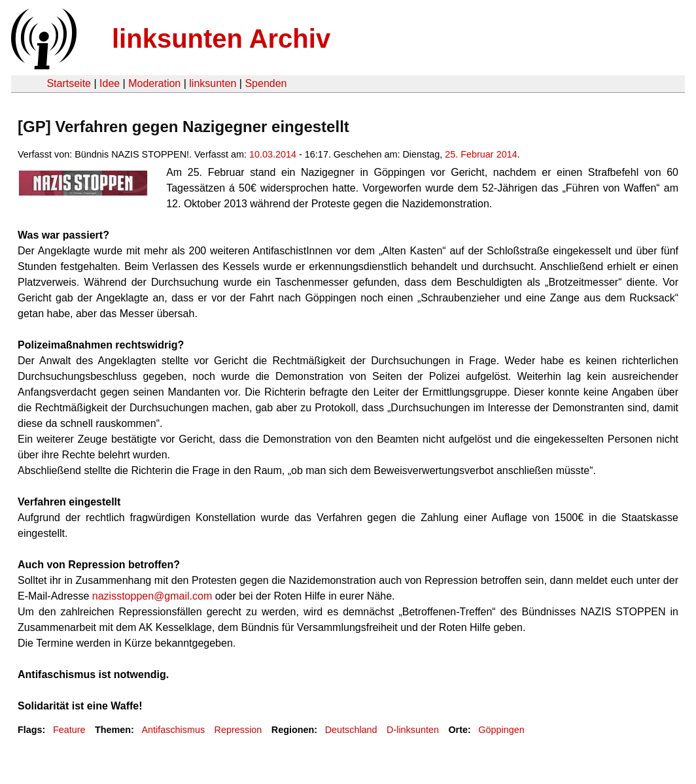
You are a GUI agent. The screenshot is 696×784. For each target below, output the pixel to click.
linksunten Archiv (221, 39)
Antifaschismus (173, 730)
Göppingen (501, 730)
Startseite (69, 83)
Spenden (266, 83)
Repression (238, 730)
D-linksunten (413, 730)
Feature (69, 730)
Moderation (154, 83)
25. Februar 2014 (481, 154)
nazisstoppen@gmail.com (152, 596)
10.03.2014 (273, 154)
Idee (110, 83)
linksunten (213, 83)
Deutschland (351, 730)
